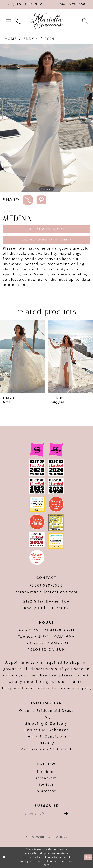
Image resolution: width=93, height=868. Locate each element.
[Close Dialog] (4, 857)
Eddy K (31, 39)
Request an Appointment (47, 229)
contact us (32, 280)
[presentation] (23, 356)
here (46, 865)
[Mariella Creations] (46, 21)
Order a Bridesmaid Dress (46, 711)
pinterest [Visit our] (46, 791)
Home (11, 39)
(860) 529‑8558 (47, 585)
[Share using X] (28, 200)
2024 (50, 39)
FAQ (46, 717)
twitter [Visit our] (47, 785)
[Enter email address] (47, 813)
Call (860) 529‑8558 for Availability (47, 240)
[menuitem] (9, 21)
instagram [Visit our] (46, 778)
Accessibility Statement (46, 749)
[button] (9, 21)
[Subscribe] (65, 813)
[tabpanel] (46, 118)
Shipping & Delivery (46, 724)
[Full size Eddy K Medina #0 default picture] (46, 118)
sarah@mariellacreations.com (46, 592)
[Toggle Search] (85, 21)
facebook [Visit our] (46, 772)
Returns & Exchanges (46, 730)
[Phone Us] (72, 4)
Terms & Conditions (46, 736)
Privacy (47, 743)
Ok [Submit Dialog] (88, 857)
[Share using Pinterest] (41, 200)
